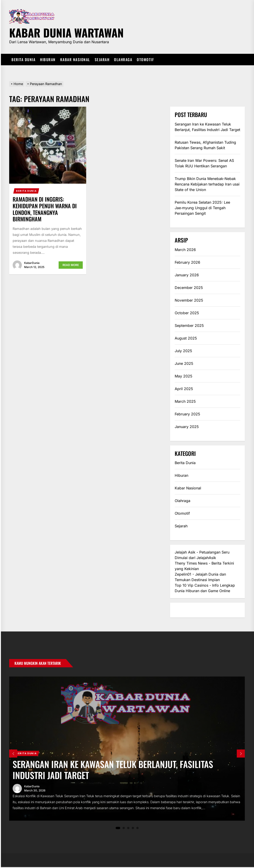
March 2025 (185, 401)
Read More (71, 265)
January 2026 (187, 275)
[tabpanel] (127, 749)
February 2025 (187, 414)
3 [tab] (128, 829)
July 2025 (183, 351)
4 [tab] (133, 829)
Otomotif (145, 60)
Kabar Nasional (75, 60)
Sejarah (102, 60)
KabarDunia (32, 263)
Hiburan (48, 60)
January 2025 (187, 427)
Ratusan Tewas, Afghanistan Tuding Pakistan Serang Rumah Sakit (205, 145)
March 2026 (185, 250)
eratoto (181, 610)
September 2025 (189, 325)
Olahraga (123, 60)
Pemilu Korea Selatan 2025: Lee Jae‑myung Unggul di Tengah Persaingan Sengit (202, 208)
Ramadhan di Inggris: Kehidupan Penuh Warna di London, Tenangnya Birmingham (45, 209)
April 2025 (184, 389)
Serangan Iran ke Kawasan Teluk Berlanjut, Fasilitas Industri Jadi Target (207, 127)
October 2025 (187, 313)
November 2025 (189, 300)
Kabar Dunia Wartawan (66, 32)
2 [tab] (124, 829)
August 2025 (186, 338)
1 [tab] (118, 829)
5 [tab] (137, 829)
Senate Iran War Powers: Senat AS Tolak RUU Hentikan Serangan (204, 163)
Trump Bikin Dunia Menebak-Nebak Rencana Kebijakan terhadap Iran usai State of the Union (207, 184)
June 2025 (184, 363)
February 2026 (187, 262)
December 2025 (189, 288)
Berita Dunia (23, 60)
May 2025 (184, 376)
